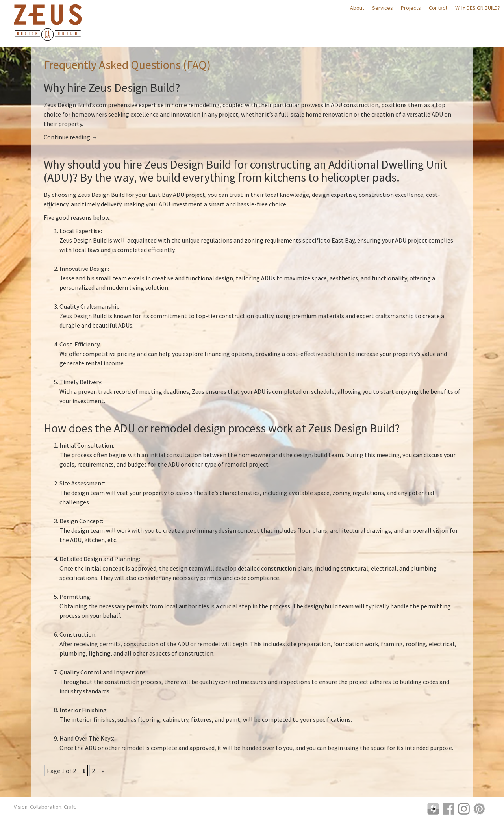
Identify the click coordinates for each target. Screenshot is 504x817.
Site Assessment (82, 483)
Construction (77, 634)
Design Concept (81, 521)
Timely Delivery (80, 382)
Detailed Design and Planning (99, 559)
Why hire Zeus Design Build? (112, 87)
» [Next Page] (103, 771)
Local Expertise (80, 231)
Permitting (75, 597)
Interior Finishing (83, 710)
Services (383, 8)
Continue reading (71, 137)
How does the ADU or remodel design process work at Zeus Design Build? (222, 428)
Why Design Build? (478, 8)
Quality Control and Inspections (103, 672)
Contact (438, 8)
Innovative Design (84, 269)
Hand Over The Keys (86, 738)
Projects (411, 8)
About (357, 8)
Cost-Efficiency (80, 344)
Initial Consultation (86, 445)
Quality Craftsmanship (90, 306)
